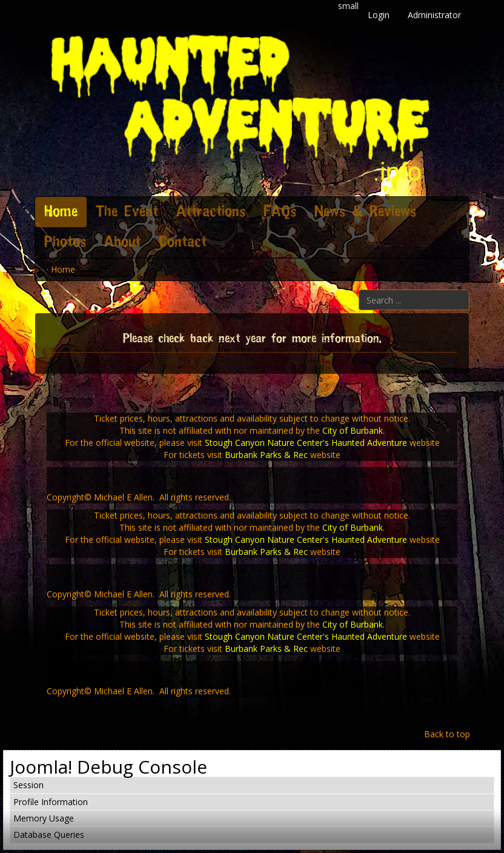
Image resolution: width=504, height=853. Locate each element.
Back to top (447, 734)
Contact (183, 242)
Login (379, 15)
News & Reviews (365, 212)
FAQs (280, 212)
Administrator (434, 15)
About (122, 242)
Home (61, 212)
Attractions (211, 212)
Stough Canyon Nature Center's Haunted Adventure (306, 443)
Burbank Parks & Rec (266, 455)
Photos (65, 242)
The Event (127, 212)
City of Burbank (353, 430)
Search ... (359, 290)
